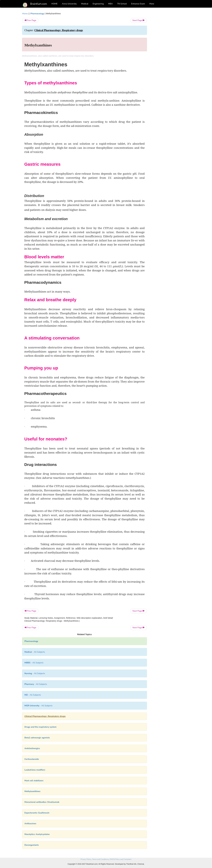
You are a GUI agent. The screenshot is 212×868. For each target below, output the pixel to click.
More (152, 4)
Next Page (139, 20)
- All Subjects (35, 652)
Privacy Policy (86, 859)
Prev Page (30, 20)
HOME (54, 4)
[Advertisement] (171, 56)
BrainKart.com (39, 4)
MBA (110, 4)
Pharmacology (37, 14)
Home (25, 14)
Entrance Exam (138, 4)
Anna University (69, 4)
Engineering (98, 4)
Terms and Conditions (100, 859)
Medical (85, 4)
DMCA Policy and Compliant (121, 859)
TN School (122, 4)
